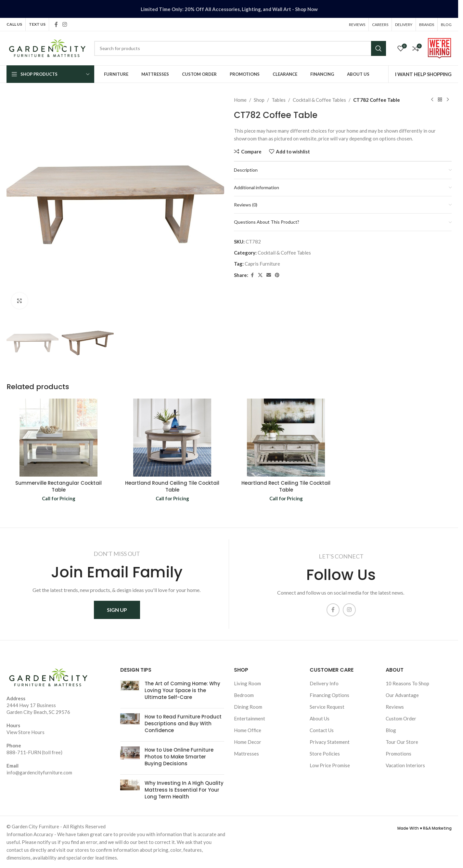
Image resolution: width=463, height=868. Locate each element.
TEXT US (37, 24)
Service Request (327, 707)
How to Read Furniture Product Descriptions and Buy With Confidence (183, 723)
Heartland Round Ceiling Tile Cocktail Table (172, 486)
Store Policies (325, 754)
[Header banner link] (229, 9)
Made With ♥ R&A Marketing (424, 828)
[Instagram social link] (64, 24)
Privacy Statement (330, 742)
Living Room (247, 683)
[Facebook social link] (56, 24)
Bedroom (244, 695)
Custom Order (401, 718)
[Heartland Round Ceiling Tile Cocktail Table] (172, 438)
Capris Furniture (262, 264)
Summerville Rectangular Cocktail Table (58, 486)
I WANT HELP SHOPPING (423, 74)
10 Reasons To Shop (407, 683)
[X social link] (260, 275)
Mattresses (246, 754)
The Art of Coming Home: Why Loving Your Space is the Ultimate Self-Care (182, 690)
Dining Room (248, 707)
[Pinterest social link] (277, 275)
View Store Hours (26, 732)
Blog (391, 730)
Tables (279, 100)
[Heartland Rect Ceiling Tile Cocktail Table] (286, 438)
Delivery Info (324, 683)
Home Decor (248, 742)
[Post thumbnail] (130, 692)
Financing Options (329, 695)
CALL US (14, 24)
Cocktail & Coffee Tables (319, 100)
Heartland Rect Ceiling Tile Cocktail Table (286, 486)
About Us (320, 718)
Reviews (395, 707)
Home (240, 100)
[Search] (240, 48)
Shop (259, 100)
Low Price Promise (330, 765)
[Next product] (448, 100)
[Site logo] (47, 47)
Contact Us (322, 730)
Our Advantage (402, 695)
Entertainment (250, 718)
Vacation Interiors (405, 765)
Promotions (399, 754)
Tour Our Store (402, 742)
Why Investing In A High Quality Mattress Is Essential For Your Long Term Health (184, 790)
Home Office (248, 730)
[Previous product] (432, 100)
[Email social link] (269, 275)
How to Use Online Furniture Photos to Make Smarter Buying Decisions (179, 757)
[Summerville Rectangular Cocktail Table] (58, 438)
